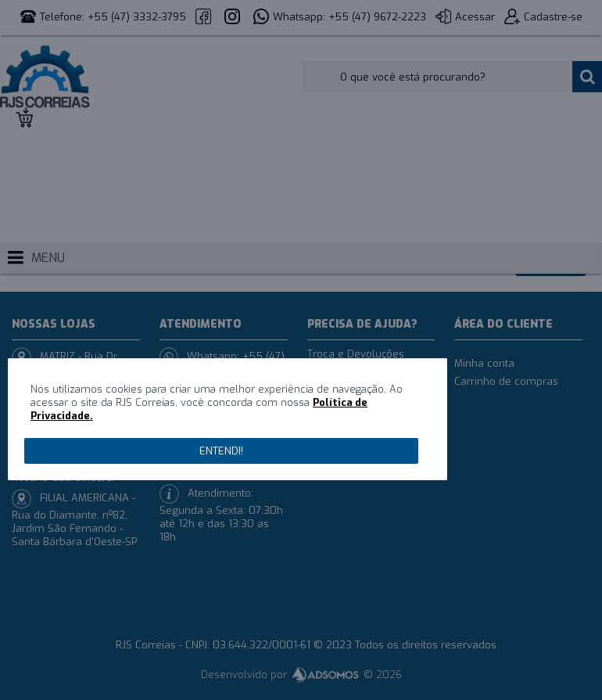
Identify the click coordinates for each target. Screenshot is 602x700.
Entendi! (221, 451)
